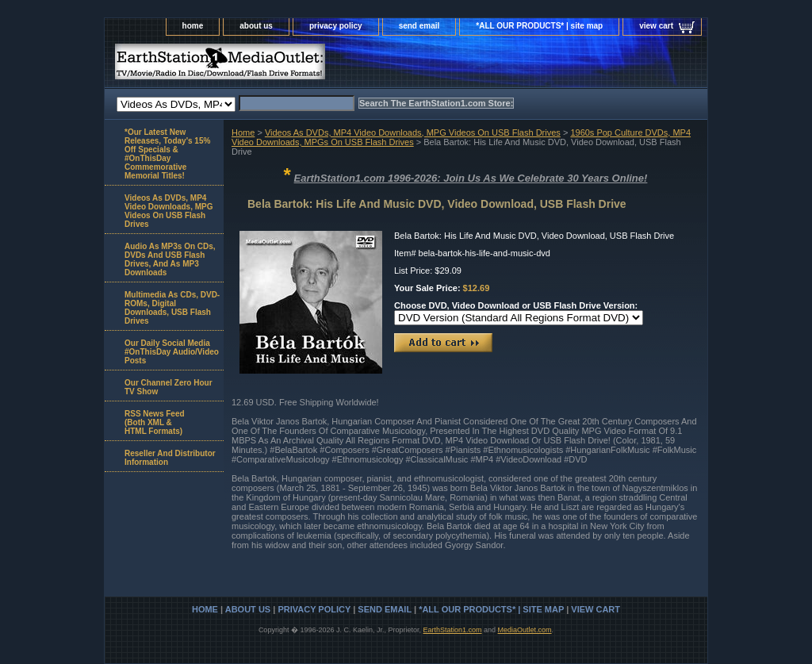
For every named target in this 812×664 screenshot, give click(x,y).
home (193, 26)
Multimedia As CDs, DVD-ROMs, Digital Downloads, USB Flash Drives (172, 308)
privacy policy (336, 26)
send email (419, 26)
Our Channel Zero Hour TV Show (169, 387)
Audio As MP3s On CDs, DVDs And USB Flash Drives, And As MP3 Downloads (170, 259)
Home (243, 132)
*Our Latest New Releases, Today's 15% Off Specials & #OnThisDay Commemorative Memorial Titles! (167, 154)
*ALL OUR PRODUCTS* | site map (539, 26)
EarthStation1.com (452, 630)
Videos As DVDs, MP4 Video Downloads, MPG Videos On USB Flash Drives (413, 132)
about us (256, 26)
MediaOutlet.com (525, 630)
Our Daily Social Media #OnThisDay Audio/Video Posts (172, 352)
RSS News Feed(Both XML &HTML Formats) (155, 422)
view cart (656, 26)
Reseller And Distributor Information (170, 458)
